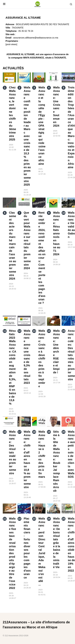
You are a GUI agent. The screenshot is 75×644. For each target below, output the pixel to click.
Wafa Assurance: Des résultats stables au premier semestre (12, 452)
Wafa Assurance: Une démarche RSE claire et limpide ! (57, 352)
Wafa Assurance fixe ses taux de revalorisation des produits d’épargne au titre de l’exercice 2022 (12, 553)
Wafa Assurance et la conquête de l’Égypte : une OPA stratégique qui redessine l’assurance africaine (42, 126)
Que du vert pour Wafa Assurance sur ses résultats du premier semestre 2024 (27, 240)
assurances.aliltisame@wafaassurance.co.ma (36, 38)
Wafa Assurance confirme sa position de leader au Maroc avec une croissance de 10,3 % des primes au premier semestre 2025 (27, 136)
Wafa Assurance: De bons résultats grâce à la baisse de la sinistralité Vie (57, 543)
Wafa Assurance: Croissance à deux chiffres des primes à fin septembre (42, 359)
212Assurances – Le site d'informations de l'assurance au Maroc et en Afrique (36, 625)
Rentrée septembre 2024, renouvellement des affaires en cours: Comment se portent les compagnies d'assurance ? (42, 258)
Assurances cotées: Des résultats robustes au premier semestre (71, 355)
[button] (4, 4)
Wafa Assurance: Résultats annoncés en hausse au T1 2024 (57, 233)
